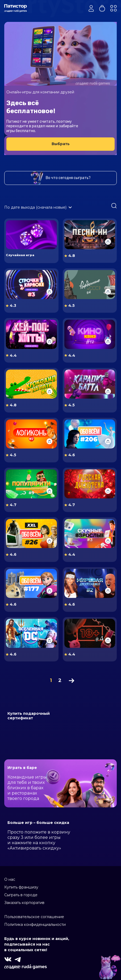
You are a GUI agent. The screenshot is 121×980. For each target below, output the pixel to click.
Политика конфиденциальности (35, 925)
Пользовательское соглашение (34, 917)
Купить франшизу (21, 887)
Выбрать (61, 144)
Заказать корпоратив (24, 903)
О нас (10, 879)
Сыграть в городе (21, 895)
